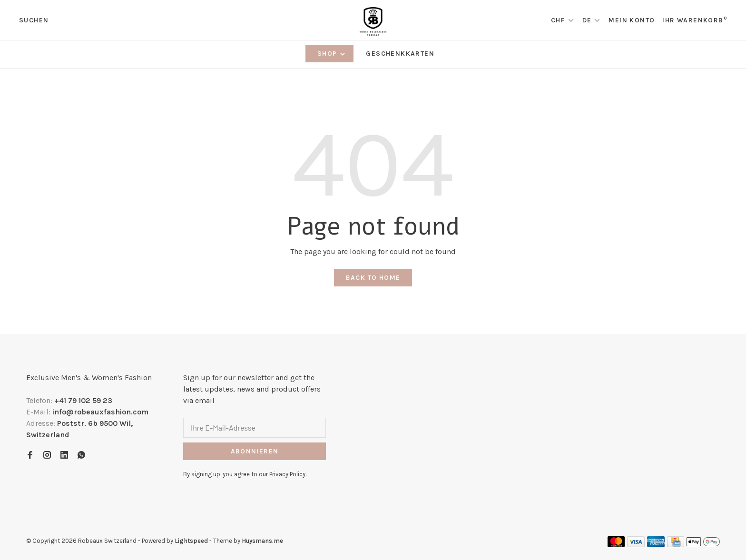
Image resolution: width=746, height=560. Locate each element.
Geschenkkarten (400, 54)
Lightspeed (191, 541)
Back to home (373, 278)
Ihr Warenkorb (695, 20)
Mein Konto (632, 20)
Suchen (34, 20)
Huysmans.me (262, 541)
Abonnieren (255, 451)
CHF (559, 20)
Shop (332, 54)
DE (587, 20)
